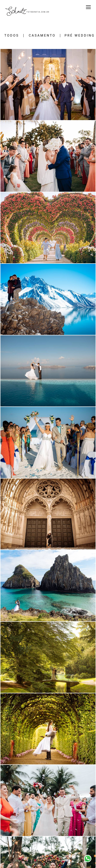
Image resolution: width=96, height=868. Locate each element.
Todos (12, 36)
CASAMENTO (42, 36)
